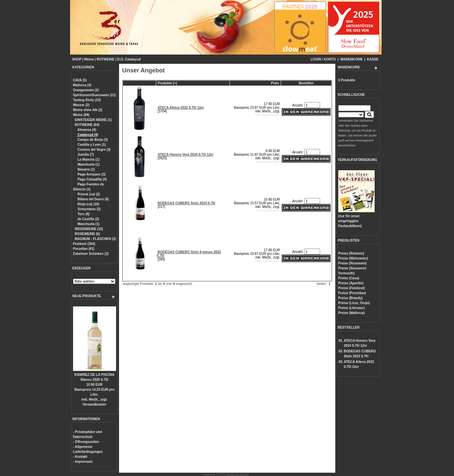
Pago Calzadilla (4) (92, 179)
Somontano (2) (89, 209)
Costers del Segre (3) (94, 150)
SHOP (77, 59)
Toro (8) (83, 214)
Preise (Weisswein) (353, 258)
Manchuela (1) (88, 164)
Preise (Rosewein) (352, 263)
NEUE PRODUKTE (87, 296)
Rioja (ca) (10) (88, 204)
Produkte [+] (167, 83)
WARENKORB (351, 59)
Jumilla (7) (85, 155)
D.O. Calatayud (129, 59)
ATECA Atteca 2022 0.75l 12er (181, 108)
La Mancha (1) (88, 159)
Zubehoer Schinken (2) (91, 254)
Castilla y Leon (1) (91, 145)
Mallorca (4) (82, 85)
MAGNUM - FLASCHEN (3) (95, 239)
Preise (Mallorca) (351, 313)
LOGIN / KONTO (323, 59)
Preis (275, 83)
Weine (89, 59)
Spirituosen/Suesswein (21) (95, 95)
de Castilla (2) (88, 219)
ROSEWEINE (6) (87, 234)
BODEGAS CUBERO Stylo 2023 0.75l (186, 203)
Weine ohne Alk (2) (88, 110)
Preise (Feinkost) (352, 288)
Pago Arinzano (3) (91, 174)
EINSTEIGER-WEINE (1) (93, 120)
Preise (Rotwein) (351, 253)
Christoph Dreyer (238, 474)
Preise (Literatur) (351, 308)
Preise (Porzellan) (352, 293)
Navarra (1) (86, 169)
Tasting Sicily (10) (87, 100)
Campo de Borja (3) (92, 140)
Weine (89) (81, 115)
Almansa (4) (86, 130)
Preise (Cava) (349, 278)
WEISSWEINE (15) (89, 229)
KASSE (373, 59)
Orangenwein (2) (86, 90)
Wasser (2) (81, 105)
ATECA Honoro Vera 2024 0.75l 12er (186, 155)
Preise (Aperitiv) (351, 283)
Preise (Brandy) (351, 298)
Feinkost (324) (84, 244)
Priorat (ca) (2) (88, 194)
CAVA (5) (80, 80)
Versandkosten (94, 404)
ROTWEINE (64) (87, 125)
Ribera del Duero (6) (93, 199)
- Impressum (83, 462)
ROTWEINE (105, 59)
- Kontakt (80, 457)
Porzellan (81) (84, 249)
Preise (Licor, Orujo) (354, 303)
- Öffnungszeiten (86, 442)
